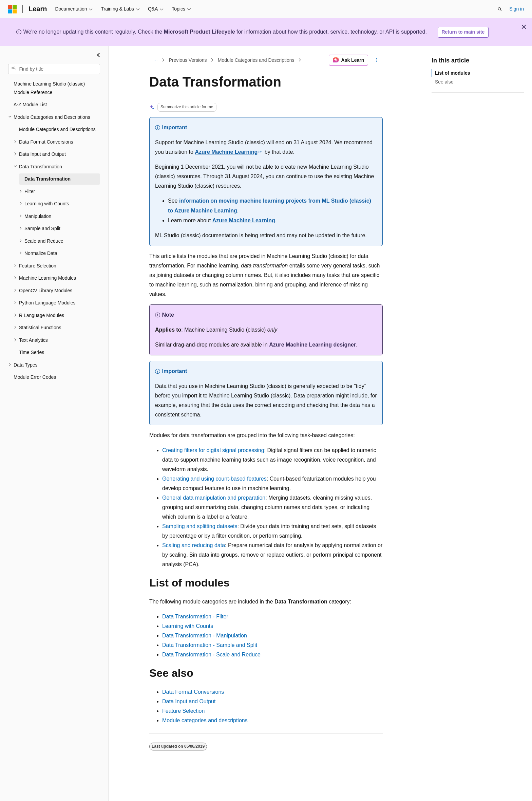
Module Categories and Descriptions (256, 60)
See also (444, 82)
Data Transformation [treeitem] (47, 179)
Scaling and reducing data (194, 545)
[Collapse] (98, 55)
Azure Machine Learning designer (312, 345)
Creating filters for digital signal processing (213, 450)
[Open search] (500, 9)
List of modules (452, 73)
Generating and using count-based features (214, 479)
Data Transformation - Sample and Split (210, 645)
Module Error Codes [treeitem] (35, 377)
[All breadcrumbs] (155, 60)
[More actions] (377, 60)
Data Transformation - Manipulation (205, 636)
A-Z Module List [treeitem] (30, 105)
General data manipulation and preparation (214, 498)
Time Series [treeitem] (32, 352)
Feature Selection (183, 711)
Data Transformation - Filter (195, 617)
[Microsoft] (13, 9)
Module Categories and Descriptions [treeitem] (57, 129)
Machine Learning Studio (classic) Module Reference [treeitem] (49, 88)
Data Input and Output (189, 701)
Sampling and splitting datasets (200, 526)
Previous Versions (188, 60)
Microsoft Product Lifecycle (199, 32)
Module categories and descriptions (205, 720)
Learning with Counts (188, 626)
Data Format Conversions (193, 692)
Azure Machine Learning (226, 152)
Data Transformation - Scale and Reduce (211, 655)
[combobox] (54, 69)
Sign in (517, 9)
